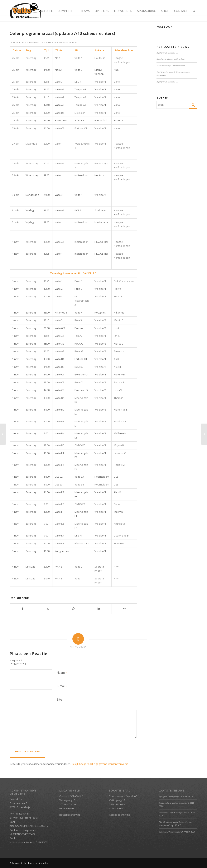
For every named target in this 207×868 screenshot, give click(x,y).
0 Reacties (34, 43)
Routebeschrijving (70, 815)
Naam (62, 673)
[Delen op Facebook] (22, 609)
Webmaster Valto (68, 43)
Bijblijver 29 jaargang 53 (167, 53)
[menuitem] (46, 11)
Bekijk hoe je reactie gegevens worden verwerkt (100, 764)
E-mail (62, 686)
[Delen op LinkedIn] (99, 609)
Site (59, 699)
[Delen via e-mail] (124, 609)
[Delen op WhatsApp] (73, 609)
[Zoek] (194, 11)
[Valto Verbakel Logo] (25, 11)
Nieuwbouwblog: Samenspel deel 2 (171, 66)
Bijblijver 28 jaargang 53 (167, 82)
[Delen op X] (48, 609)
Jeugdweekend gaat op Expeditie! (171, 59)
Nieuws (48, 43)
